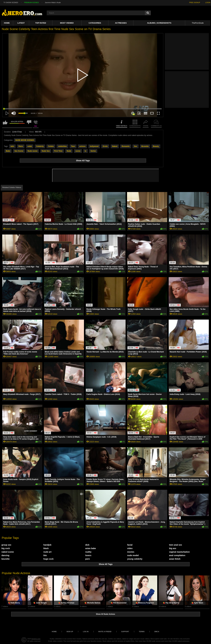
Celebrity (40, 146)
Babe (8, 151)
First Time (58, 151)
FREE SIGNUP (195, 2)
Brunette (145, 146)
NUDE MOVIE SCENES (25, 140)
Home (7, 23)
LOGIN (208, 2)
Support (125, 632)
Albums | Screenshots (159, 23)
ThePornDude (198, 23)
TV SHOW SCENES (11, 2)
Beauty (156, 146)
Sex (135, 146)
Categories (95, 23)
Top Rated (41, 23)
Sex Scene (19, 151)
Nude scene (32, 151)
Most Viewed (67, 23)
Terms (142, 632)
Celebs (51, 146)
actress (82, 146)
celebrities (62, 146)
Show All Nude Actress (105, 614)
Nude (69, 151)
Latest (21, 23)
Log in (86, 632)
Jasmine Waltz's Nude (53, 2)
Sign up (70, 632)
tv (85, 151)
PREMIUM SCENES (32, 2)
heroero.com (36, 639)
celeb (30, 146)
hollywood (94, 146)
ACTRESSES (121, 23)
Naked (115, 146)
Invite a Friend (105, 632)
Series (93, 151)
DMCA (157, 632)
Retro (21, 146)
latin (12, 146)
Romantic (126, 146)
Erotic (105, 146)
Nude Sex (46, 151)
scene (78, 151)
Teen (73, 146)
